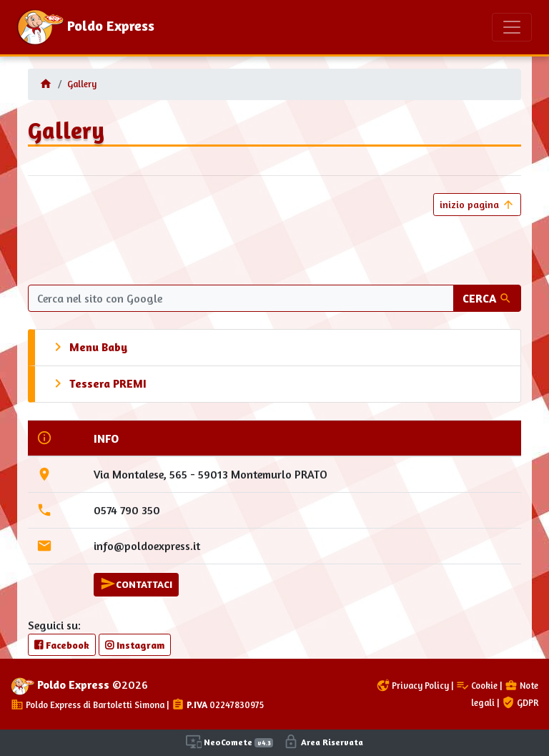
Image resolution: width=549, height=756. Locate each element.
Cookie (477, 686)
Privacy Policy (413, 686)
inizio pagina (477, 205)
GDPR (520, 703)
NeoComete (229, 742)
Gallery (82, 84)
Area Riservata (323, 742)
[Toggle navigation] (512, 27)
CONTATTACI (136, 584)
